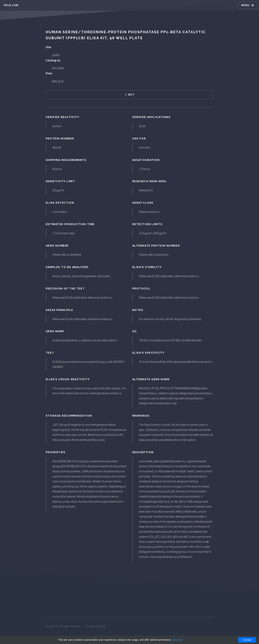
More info (177, 640)
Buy (131, 95)
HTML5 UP (100, 626)
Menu (246, 5)
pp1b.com (11, 5)
